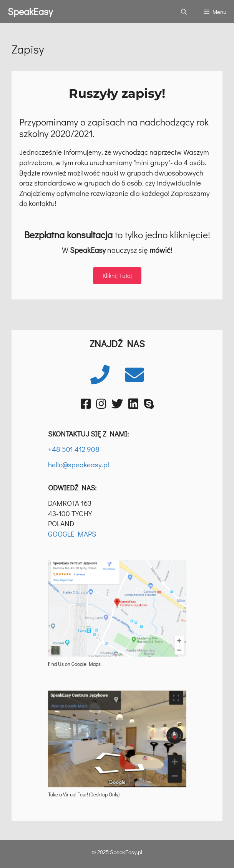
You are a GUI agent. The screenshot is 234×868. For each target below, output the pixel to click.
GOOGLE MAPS (72, 534)
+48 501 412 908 (74, 449)
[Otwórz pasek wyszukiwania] (183, 12)
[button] (117, 276)
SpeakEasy (30, 11)
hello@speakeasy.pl (79, 464)
